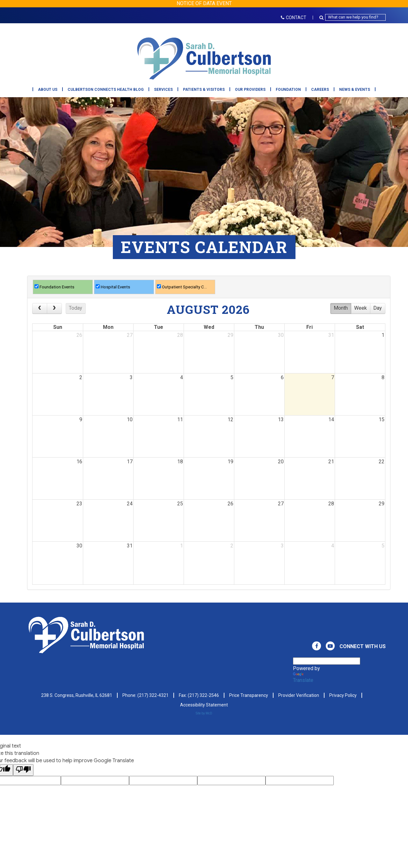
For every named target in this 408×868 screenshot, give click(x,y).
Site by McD (204, 713)
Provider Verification (299, 695)
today (76, 308)
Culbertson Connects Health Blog (106, 90)
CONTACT (294, 18)
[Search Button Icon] (322, 17)
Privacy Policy (343, 695)
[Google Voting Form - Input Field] (95, 781)
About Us (48, 90)
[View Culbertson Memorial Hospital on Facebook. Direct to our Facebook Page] (317, 646)
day (378, 308)
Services (163, 90)
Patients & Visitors (204, 90)
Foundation (288, 90)
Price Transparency (249, 695)
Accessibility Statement (204, 705)
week (361, 308)
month (341, 308)
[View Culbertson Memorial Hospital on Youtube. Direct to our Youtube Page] (330, 646)
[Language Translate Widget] (327, 661)
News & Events (355, 90)
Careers (320, 90)
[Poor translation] (23, 770)
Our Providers (250, 90)
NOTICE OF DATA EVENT (204, 3)
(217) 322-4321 (153, 695)
